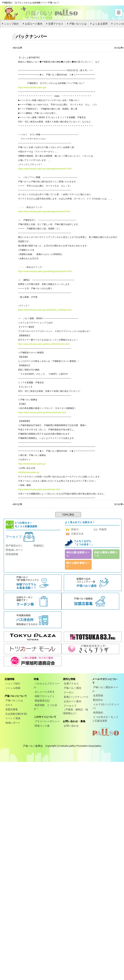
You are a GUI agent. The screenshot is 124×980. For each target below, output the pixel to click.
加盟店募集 (12, 709)
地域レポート (14, 550)
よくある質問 (100, 24)
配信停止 (98, 700)
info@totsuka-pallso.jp (29, 472)
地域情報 (12, 554)
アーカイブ (14, 537)
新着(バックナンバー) (76, 697)
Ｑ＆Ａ (9, 705)
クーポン (69, 692)
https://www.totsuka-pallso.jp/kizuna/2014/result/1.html (44, 344)
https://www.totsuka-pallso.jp (32, 87)
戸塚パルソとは (78, 24)
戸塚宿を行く (14, 546)
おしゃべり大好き (45, 692)
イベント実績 (13, 718)
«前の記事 (17, 48)
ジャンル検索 (13, 688)
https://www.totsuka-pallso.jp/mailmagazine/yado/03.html (45, 271)
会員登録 (98, 695)
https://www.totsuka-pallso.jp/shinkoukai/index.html (42, 412)
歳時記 (39, 546)
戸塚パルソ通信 (73, 688)
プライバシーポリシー (47, 721)
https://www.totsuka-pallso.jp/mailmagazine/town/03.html (45, 169)
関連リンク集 (42, 726)
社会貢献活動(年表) (16, 714)
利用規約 (98, 713)
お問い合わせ (71, 726)
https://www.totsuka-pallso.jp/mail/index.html (39, 489)
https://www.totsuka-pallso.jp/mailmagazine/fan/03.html (44, 212)
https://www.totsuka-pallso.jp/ (32, 464)
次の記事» (119, 48)
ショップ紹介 (11, 24)
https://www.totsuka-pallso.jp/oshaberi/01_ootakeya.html (45, 310)
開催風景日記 (42, 701)
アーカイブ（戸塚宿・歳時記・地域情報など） (75, 710)
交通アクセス (56, 24)
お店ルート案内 (34, 24)
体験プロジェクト (45, 696)
